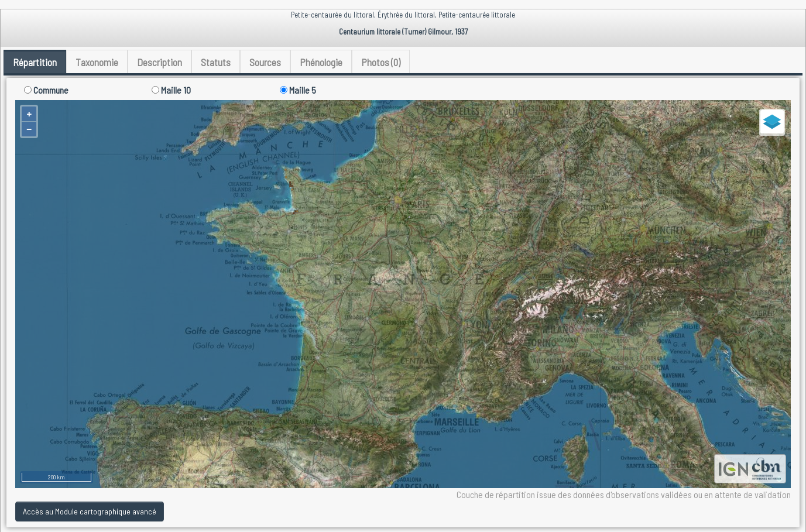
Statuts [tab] (216, 62)
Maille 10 (171, 90)
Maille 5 (298, 90)
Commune (46, 90)
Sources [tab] (265, 62)
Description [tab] (160, 62)
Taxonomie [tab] (97, 62)
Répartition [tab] (35, 62)
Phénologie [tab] (321, 62)
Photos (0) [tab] (381, 62)
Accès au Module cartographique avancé (90, 511)
